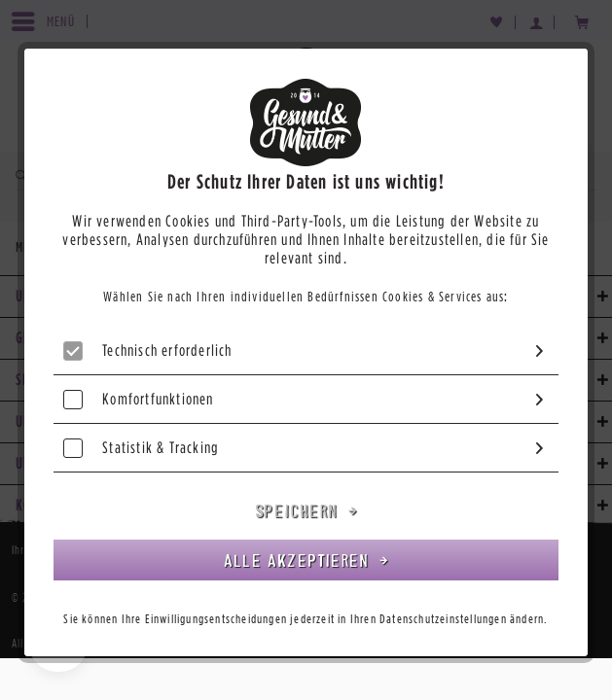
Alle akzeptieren (299, 560)
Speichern (299, 510)
